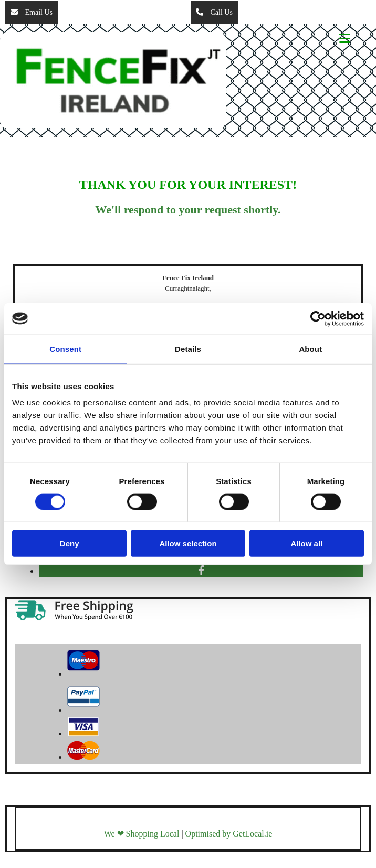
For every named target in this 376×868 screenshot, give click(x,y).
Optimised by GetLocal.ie (229, 834)
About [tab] (310, 349)
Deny (70, 544)
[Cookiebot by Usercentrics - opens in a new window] (318, 318)
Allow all (306, 544)
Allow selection (188, 544)
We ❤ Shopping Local (142, 834)
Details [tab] (188, 349)
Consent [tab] (65, 349)
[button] (32, 13)
